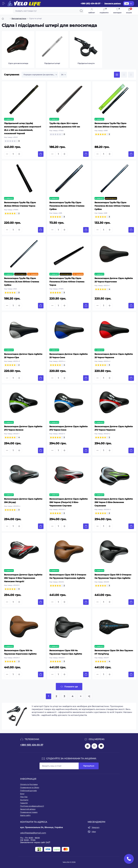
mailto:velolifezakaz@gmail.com (101, 746)
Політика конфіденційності (32, 806)
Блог (22, 794)
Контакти (24, 800)
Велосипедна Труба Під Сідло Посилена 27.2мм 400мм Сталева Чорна (67, 282)
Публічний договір (28, 791)
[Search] (81, 11)
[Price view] (131, 75)
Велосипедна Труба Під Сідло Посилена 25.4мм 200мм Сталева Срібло (67, 206)
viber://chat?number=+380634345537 (94, 746)
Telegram (96, 827)
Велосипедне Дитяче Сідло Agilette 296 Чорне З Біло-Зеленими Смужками (114, 502)
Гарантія (24, 803)
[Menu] (4, 4)
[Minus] (7, 154)
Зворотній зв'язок (28, 809)
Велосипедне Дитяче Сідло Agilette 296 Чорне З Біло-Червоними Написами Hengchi (23, 578)
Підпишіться (89, 766)
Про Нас (24, 797)
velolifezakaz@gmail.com (33, 833)
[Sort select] (40, 75)
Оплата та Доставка (29, 784)
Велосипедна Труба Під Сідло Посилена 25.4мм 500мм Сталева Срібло (22, 282)
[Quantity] (13, 154)
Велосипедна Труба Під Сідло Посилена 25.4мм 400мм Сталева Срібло (112, 206)
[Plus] (19, 154)
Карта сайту (25, 815)
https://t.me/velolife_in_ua (88, 746)
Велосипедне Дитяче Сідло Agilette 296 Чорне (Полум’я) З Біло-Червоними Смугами (69, 502)
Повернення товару (29, 812)
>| (89, 696)
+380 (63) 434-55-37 (32, 745)
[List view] (124, 75)
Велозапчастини (19, 18)
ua (127, 3)
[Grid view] (117, 75)
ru (131, 3)
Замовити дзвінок (113, 3)
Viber (94, 832)
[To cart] (41, 154)
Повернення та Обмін (30, 787)
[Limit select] (63, 75)
